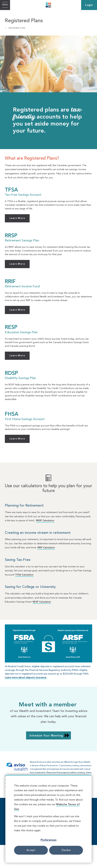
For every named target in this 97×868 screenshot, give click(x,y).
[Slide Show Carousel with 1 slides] (48, 775)
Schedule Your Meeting (46, 736)
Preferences (49, 840)
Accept (31, 850)
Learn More (17, 218)
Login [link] (89, 5)
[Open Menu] (5, 5)
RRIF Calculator (46, 548)
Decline (66, 850)
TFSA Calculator (24, 575)
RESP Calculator (42, 602)
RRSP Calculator (45, 521)
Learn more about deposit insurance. (26, 678)
